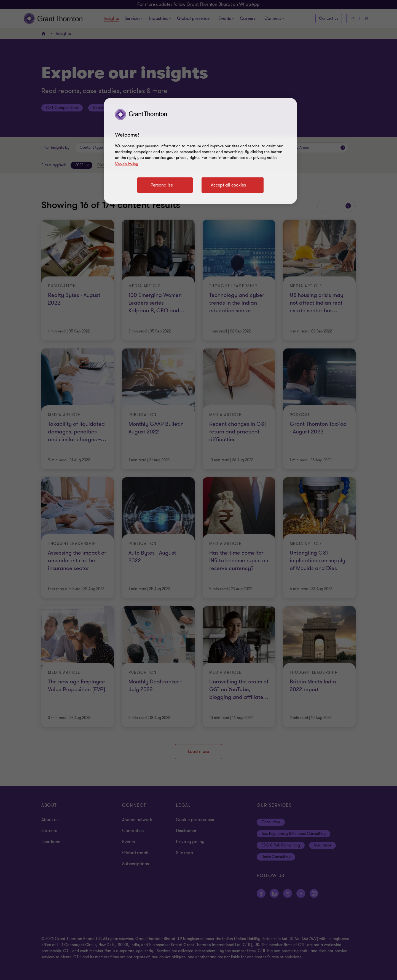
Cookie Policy (127, 163)
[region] (200, 151)
